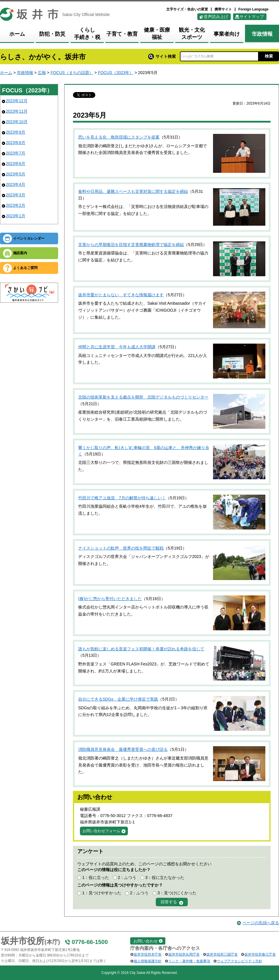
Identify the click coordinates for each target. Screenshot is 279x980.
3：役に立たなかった (165, 877)
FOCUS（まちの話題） (72, 73)
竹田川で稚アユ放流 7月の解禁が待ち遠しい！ (122, 498)
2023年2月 (16, 205)
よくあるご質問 (25, 268)
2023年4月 (16, 184)
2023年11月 (17, 111)
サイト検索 (162, 56)
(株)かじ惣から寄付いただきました (110, 599)
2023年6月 (16, 164)
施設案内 (20, 253)
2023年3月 (16, 195)
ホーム (6, 73)
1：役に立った (96, 877)
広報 (42, 73)
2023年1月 (16, 216)
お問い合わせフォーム (101, 831)
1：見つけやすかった (102, 893)
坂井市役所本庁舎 (148, 954)
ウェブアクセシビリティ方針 (239, 961)
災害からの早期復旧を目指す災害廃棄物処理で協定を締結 (131, 245)
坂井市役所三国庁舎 (222, 954)
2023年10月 (17, 122)
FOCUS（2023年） (116, 73)
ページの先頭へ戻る (261, 923)
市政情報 (25, 73)
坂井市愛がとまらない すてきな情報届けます (121, 295)
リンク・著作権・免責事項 (189, 961)
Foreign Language (253, 9)
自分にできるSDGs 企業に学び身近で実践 (118, 699)
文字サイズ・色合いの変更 (187, 9)
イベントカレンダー (29, 238)
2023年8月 (16, 143)
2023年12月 (17, 101)
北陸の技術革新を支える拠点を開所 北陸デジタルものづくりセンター (143, 397)
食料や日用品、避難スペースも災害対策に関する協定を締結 (133, 191)
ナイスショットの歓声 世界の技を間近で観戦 (121, 548)
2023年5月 (16, 174)
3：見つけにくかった (177, 893)
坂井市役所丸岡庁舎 (184, 954)
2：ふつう (127, 877)
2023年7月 (16, 153)
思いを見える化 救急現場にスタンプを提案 (119, 137)
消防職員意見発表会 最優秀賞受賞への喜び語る (123, 749)
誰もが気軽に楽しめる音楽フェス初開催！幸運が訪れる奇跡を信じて (141, 649)
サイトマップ (252, 17)
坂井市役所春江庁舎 (260, 954)
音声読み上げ (216, 17)
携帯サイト (223, 9)
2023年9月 (16, 132)
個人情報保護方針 (148, 961)
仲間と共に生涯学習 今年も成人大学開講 (117, 347)
